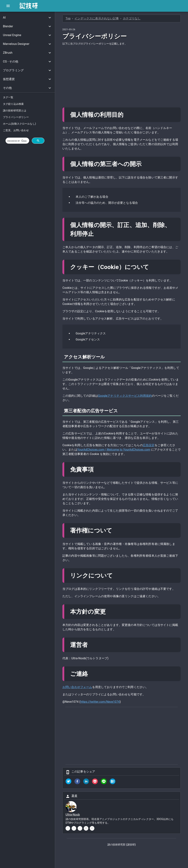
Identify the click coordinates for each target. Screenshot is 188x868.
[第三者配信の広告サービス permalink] (121, 411)
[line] (104, 782)
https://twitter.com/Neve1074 (100, 702)
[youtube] (74, 828)
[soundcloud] (80, 828)
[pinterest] (92, 828)
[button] (27, 18)
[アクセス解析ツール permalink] (108, 357)
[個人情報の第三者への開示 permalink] (145, 164)
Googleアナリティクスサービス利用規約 (125, 396)
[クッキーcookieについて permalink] (152, 267)
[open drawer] (8, 6)
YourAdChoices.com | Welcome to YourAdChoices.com (114, 450)
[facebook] (77, 782)
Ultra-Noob (73, 815)
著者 (74, 796)
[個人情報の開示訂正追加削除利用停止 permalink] (97, 234)
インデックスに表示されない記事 (97, 18)
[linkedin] (86, 782)
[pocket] (95, 782)
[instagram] (86, 828)
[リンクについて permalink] (116, 576)
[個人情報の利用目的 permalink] (127, 115)
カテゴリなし (132, 18)
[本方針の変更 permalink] (109, 612)
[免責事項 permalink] (97, 469)
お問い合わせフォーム (77, 687)
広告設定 (149, 445)
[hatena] (113, 782)
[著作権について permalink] (115, 530)
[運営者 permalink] (91, 645)
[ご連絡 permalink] (91, 674)
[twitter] (68, 782)
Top (68, 18)
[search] (17, 141)
